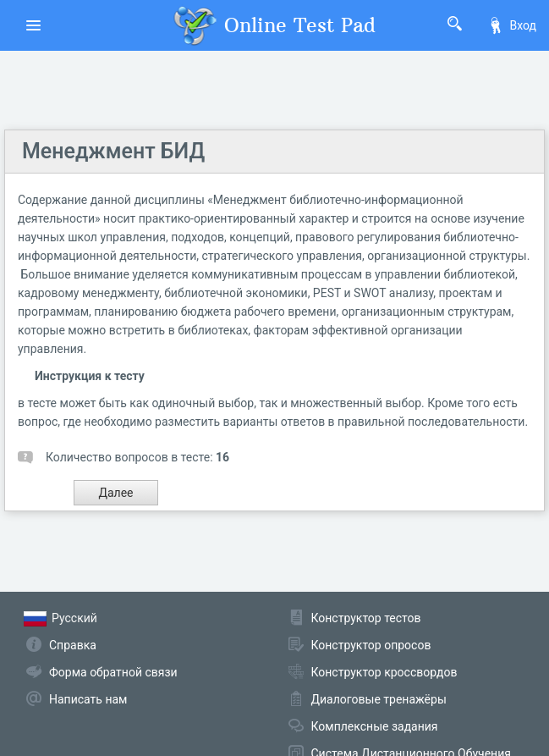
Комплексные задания (375, 726)
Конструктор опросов (371, 645)
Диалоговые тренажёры (379, 699)
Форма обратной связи (113, 672)
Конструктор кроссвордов (384, 672)
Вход (512, 25)
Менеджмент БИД (113, 151)
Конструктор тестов (366, 618)
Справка (73, 645)
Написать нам (88, 699)
